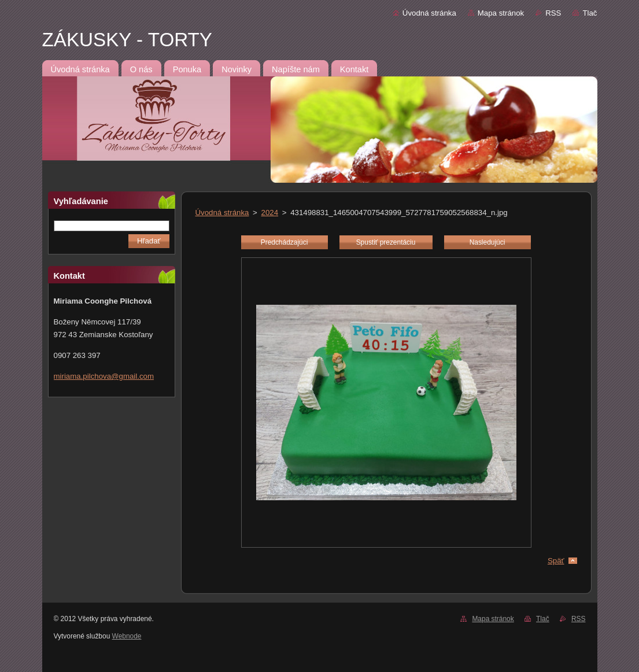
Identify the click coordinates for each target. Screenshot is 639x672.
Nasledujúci (487, 242)
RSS (553, 13)
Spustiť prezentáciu (386, 242)
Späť (556, 561)
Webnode (127, 636)
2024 (270, 213)
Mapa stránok (501, 13)
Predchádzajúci (285, 242)
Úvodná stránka (429, 13)
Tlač (590, 13)
